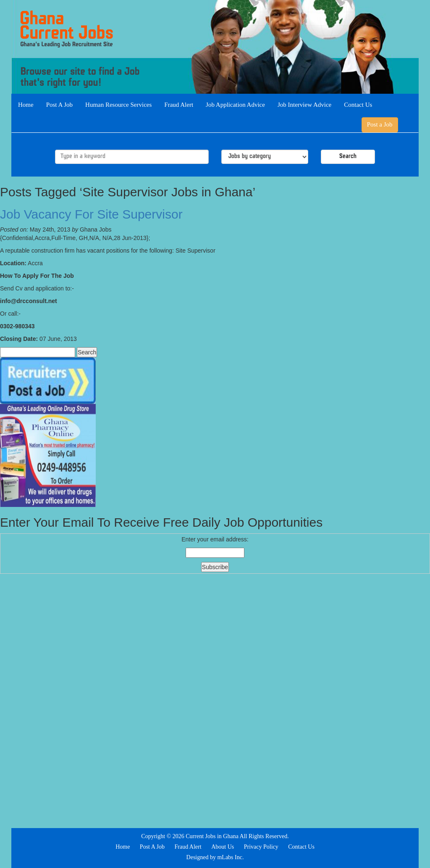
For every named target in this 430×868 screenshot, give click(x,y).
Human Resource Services (118, 105)
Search (348, 157)
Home (26, 105)
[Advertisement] (215, 700)
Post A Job (59, 105)
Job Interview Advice (304, 105)
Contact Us (358, 105)
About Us (223, 847)
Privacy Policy (261, 847)
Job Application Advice (235, 105)
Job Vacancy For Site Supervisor (91, 214)
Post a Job (380, 124)
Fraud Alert (179, 105)
